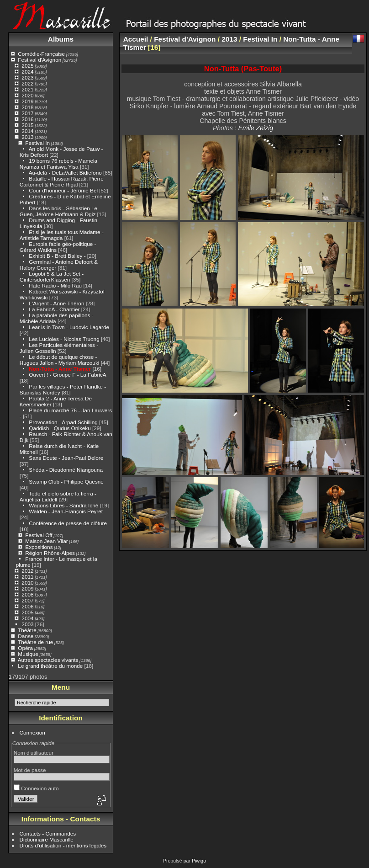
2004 (27, 618)
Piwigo (199, 861)
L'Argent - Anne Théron (56, 303)
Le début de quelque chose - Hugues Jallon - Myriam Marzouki (60, 360)
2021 (27, 89)
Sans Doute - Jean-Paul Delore (66, 458)
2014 (27, 131)
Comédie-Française (41, 54)
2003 (27, 624)
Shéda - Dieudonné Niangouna (66, 470)
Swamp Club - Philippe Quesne (66, 482)
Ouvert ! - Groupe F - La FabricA (67, 375)
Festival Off (39, 535)
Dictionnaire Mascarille (47, 839)
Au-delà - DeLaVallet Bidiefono (65, 173)
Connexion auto (36, 788)
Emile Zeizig (256, 128)
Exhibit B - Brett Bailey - (57, 256)
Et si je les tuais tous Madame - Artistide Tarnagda (62, 235)
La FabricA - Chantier (54, 309)
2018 (27, 107)
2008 (27, 594)
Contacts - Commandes (48, 833)
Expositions (39, 547)
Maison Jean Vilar (46, 541)
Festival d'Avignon (40, 60)
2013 (27, 137)
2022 (27, 83)
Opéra (25, 648)
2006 (27, 606)
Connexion (32, 732)
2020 (27, 95)
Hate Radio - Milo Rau (55, 285)
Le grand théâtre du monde (50, 666)
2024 (27, 72)
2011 (27, 577)
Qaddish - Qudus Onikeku (61, 428)
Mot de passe (30, 770)
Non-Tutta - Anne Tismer (60, 369)
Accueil (136, 39)
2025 (27, 66)
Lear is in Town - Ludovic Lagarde (69, 327)
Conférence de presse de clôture (68, 523)
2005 (27, 612)
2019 (27, 101)
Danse (26, 636)
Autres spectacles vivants (48, 660)
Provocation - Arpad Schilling (63, 422)
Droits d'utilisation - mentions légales (63, 845)
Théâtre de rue (35, 642)
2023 (27, 77)
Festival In (37, 143)
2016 (27, 119)
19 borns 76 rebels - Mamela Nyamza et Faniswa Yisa (58, 164)
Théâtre (27, 630)
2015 (27, 125)
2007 (27, 600)
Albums (61, 39)
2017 (27, 113)
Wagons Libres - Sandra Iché (63, 505)
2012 (27, 571)
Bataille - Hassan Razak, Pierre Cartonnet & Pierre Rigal (62, 181)
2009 (27, 588)
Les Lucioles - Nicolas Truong (64, 339)
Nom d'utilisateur (34, 753)
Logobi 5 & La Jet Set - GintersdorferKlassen (52, 277)
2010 (27, 583)
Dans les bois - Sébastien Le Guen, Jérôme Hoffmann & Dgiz (58, 211)
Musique (28, 654)
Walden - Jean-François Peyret (66, 511)
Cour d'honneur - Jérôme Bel (63, 190)
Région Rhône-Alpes (50, 553)
